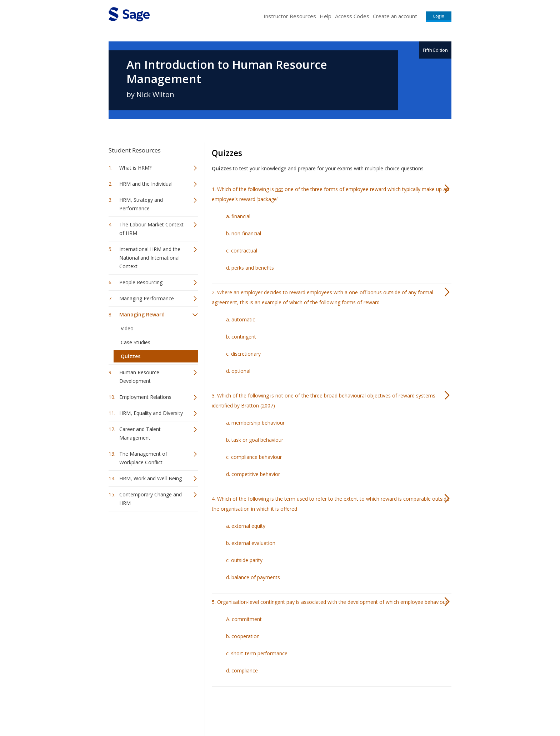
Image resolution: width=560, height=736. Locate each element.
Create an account (395, 16)
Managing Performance (147, 298)
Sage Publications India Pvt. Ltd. (212, 709)
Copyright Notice (364, 709)
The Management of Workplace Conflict (143, 458)
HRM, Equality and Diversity (151, 413)
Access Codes (352, 16)
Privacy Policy (404, 709)
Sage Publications (149, 709)
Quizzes (131, 356)
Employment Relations (145, 397)
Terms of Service (321, 709)
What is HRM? (135, 168)
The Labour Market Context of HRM (151, 229)
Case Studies (136, 342)
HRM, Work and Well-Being (151, 478)
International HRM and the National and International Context (150, 258)
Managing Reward (142, 314)
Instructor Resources (290, 16)
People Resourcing (141, 282)
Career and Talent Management (140, 433)
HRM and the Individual (146, 184)
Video (127, 328)
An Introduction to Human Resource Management (227, 72)
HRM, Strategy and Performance (141, 204)
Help (326, 16)
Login (439, 16)
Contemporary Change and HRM (151, 499)
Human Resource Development (139, 377)
